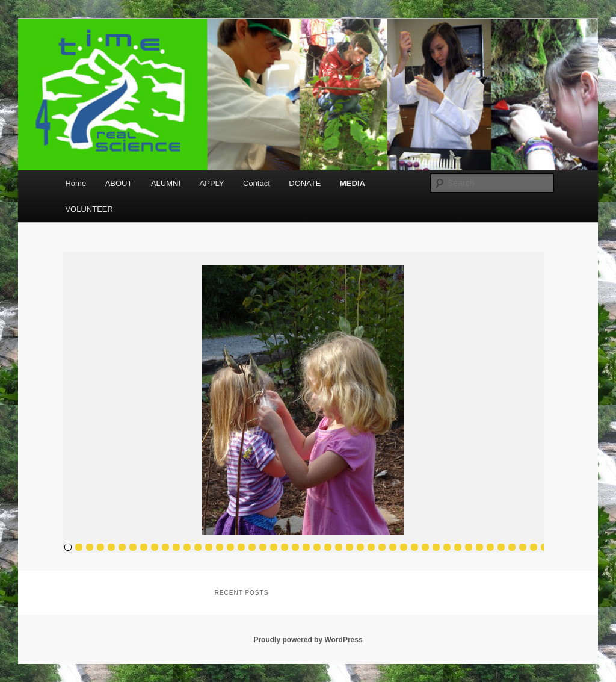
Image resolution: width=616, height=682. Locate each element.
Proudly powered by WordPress (308, 640)
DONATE (305, 183)
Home (75, 183)
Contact (257, 183)
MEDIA (353, 183)
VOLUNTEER (89, 209)
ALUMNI (166, 183)
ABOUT (119, 183)
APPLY (212, 183)
